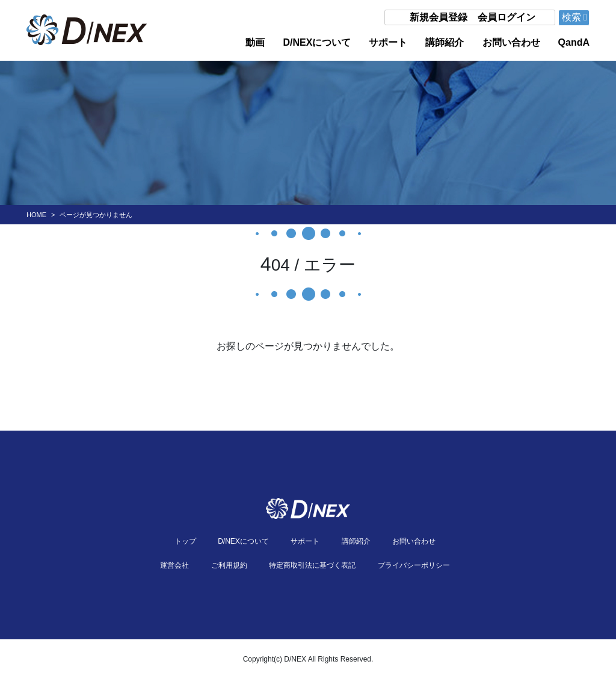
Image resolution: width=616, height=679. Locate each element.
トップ (185, 541)
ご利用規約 (229, 565)
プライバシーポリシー (414, 565)
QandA (574, 42)
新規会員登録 (439, 17)
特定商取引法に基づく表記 (312, 565)
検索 (574, 17)
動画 (255, 42)
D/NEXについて (317, 42)
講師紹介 (445, 42)
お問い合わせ (511, 42)
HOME (36, 215)
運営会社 (174, 565)
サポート (388, 42)
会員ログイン (507, 17)
